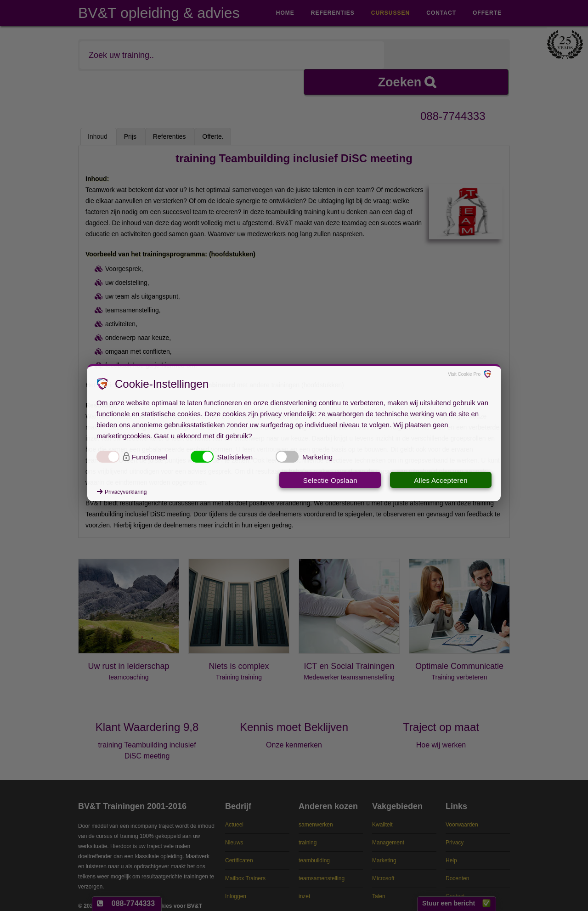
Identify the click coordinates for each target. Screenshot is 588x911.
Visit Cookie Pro (464, 374)
